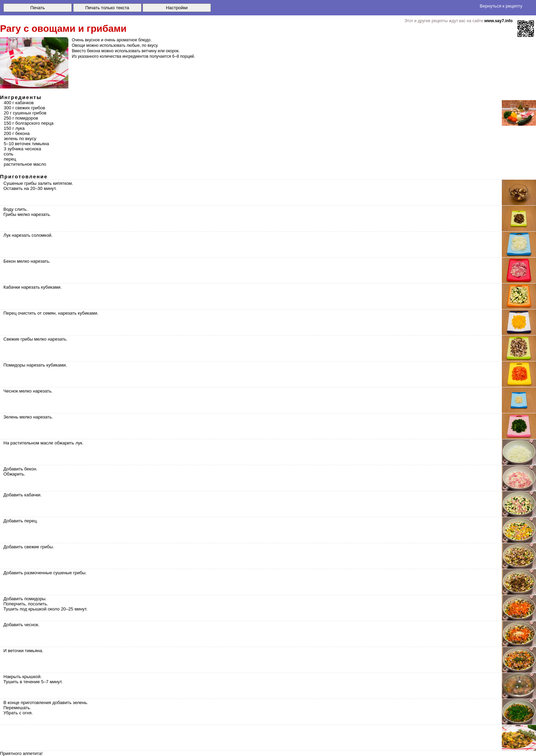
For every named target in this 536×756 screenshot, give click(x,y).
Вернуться (501, 6)
